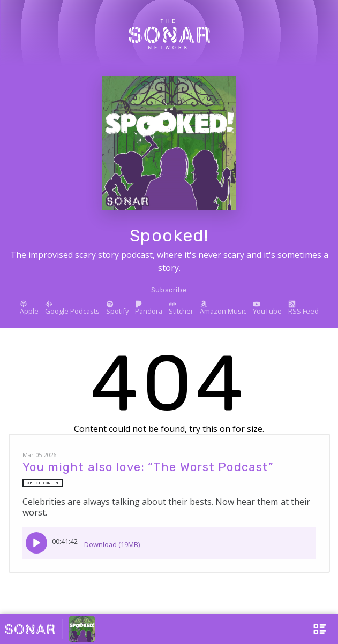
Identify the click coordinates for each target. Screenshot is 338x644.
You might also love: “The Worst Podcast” (148, 467)
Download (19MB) (112, 541)
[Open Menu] (314, 629)
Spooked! (169, 236)
